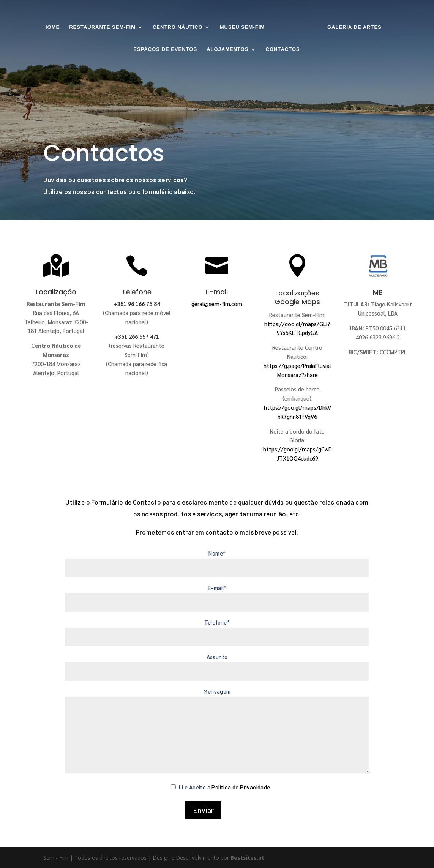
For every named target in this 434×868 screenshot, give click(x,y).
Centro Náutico (178, 27)
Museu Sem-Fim (242, 27)
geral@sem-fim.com (217, 304)
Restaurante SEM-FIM (102, 27)
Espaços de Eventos (165, 49)
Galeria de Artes (354, 27)
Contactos (283, 49)
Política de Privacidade (241, 787)
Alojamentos (227, 49)
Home (51, 27)
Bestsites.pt (247, 858)
